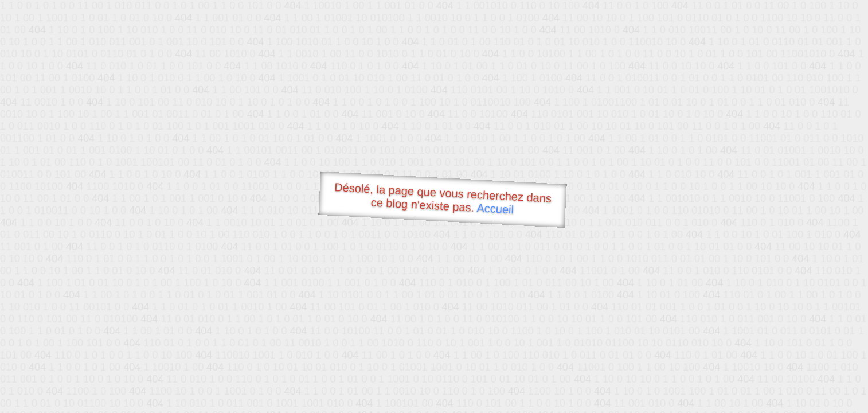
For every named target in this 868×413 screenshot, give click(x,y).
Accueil (495, 209)
